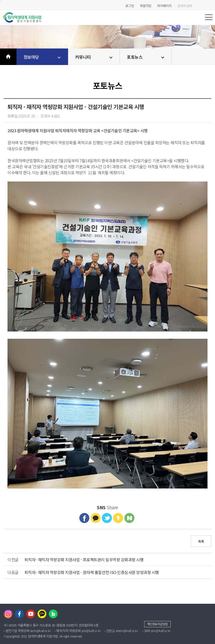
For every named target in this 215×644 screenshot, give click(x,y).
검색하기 (210, 6)
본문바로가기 (0, 0)
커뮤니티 (94, 57)
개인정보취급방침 (157, 624)
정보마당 (43, 57)
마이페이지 (164, 6)
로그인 (130, 6)
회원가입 (146, 6)
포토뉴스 (146, 57)
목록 (201, 541)
